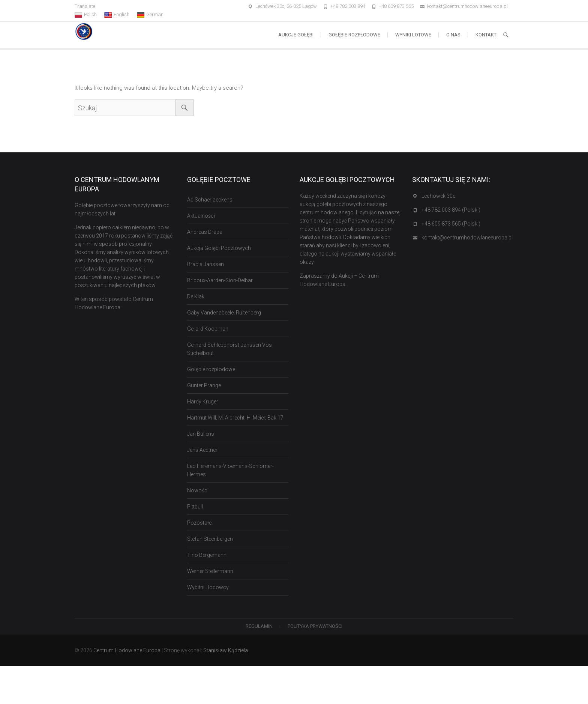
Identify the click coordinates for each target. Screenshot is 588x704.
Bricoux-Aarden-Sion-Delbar (220, 280)
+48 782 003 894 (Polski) (451, 210)
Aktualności (201, 216)
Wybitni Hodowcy (208, 587)
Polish (86, 15)
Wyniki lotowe (413, 35)
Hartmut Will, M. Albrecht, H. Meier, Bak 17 (235, 418)
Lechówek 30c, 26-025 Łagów (286, 6)
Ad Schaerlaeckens (210, 200)
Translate (85, 6)
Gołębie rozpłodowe (354, 35)
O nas (453, 35)
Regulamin (259, 626)
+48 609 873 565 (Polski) (451, 224)
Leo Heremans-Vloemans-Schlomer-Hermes (230, 470)
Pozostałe (199, 523)
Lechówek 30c (439, 196)
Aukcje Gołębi (296, 35)
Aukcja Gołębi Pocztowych (219, 248)
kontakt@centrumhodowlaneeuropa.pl (467, 6)
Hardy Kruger (203, 402)
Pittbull (195, 507)
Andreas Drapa (205, 232)
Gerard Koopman (208, 329)
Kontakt (486, 35)
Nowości (198, 490)
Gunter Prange (204, 385)
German (150, 15)
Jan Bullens (201, 434)
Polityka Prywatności (315, 626)
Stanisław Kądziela (226, 650)
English (117, 15)
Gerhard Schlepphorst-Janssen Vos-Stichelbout (230, 349)
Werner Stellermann (210, 571)
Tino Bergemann (207, 555)
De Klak (196, 296)
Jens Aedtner (202, 450)
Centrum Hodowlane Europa (127, 650)
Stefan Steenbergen (210, 539)
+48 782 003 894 (348, 6)
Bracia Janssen (205, 264)
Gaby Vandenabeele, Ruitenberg (224, 313)
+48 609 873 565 (396, 6)
